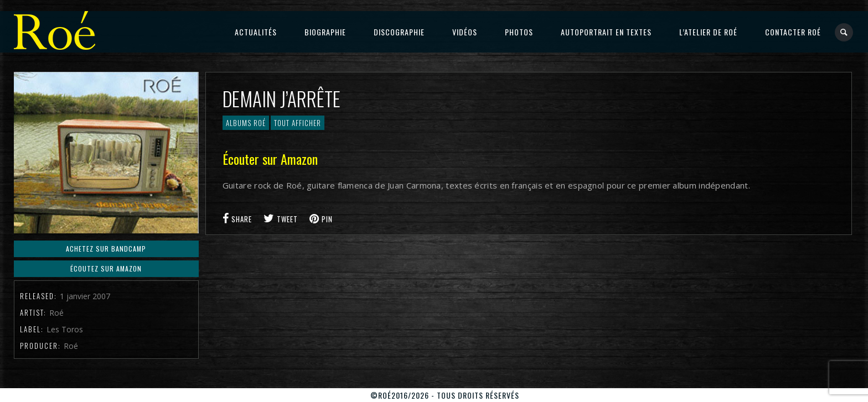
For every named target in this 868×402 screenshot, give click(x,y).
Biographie (325, 32)
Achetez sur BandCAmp (106, 249)
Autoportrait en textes (606, 32)
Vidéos (465, 32)
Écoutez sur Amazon (106, 268)
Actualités (256, 32)
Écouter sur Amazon (270, 159)
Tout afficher (298, 123)
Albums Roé (246, 123)
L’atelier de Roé (708, 32)
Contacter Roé (793, 32)
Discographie (399, 32)
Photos (519, 32)
